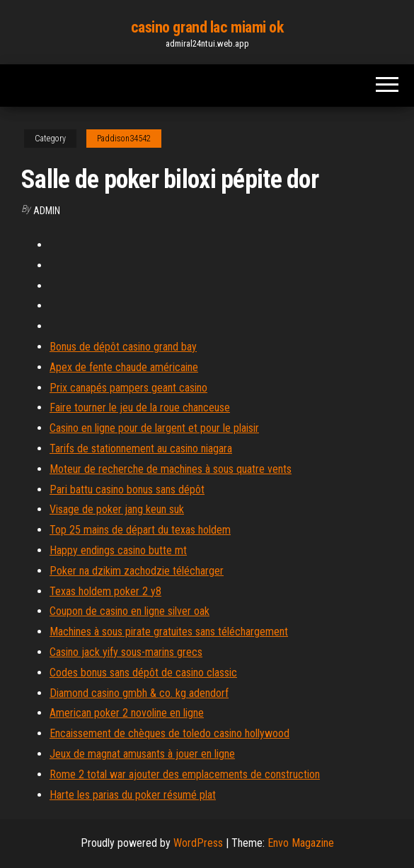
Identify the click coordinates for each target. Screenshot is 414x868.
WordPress (198, 843)
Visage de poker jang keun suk (117, 509)
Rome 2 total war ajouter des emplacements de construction (185, 774)
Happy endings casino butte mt (118, 550)
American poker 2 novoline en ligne (127, 713)
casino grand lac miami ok (207, 27)
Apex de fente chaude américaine (124, 367)
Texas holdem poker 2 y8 (105, 591)
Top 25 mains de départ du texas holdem (140, 530)
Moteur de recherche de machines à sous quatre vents (171, 469)
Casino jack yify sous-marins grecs (126, 652)
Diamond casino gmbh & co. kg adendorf (139, 693)
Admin (47, 211)
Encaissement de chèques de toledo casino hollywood (169, 733)
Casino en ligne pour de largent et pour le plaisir (154, 428)
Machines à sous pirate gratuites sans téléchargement (169, 632)
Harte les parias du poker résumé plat (133, 795)
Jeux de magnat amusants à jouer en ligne (142, 754)
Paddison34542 (124, 139)
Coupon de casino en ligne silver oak (130, 611)
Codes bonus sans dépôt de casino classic (143, 673)
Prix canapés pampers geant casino (128, 388)
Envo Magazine (301, 843)
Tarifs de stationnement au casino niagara (141, 448)
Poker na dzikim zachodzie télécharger (137, 571)
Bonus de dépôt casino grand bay (123, 347)
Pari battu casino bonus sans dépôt (127, 489)
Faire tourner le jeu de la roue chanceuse (140, 407)
